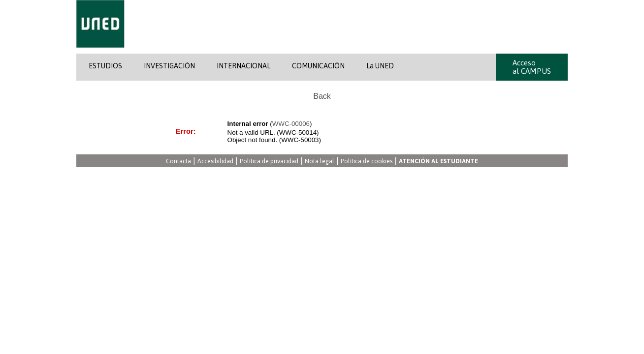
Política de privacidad (269, 162)
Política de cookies (367, 162)
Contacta (178, 162)
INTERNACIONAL (243, 66)
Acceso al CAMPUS (532, 67)
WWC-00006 (291, 124)
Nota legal (320, 162)
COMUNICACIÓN (318, 66)
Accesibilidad (215, 162)
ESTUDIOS (105, 66)
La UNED (380, 66)
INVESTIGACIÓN (169, 66)
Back (322, 96)
